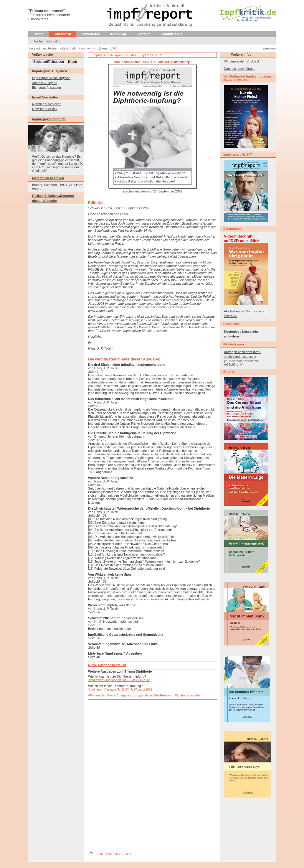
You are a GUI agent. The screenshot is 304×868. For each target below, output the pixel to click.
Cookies (252, 61)
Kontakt (143, 34)
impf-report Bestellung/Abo (51, 78)
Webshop (118, 34)
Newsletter (91, 34)
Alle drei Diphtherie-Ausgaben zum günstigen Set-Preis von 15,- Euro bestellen (145, 695)
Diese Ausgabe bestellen (107, 665)
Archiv (39, 41)
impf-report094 (105, 48)
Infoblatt (52, 41)
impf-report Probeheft (49, 119)
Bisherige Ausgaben (47, 88)
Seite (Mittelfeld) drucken (114, 854)
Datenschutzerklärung (240, 69)
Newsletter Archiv (45, 109)
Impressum (268, 48)
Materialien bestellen (48, 178)
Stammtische (172, 34)
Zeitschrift (62, 34)
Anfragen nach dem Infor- (242, 352)
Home (38, 34)
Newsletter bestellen (47, 104)
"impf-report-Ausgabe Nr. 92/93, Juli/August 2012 (120, 690)
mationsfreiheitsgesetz (240, 357)
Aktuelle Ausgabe (45, 83)
